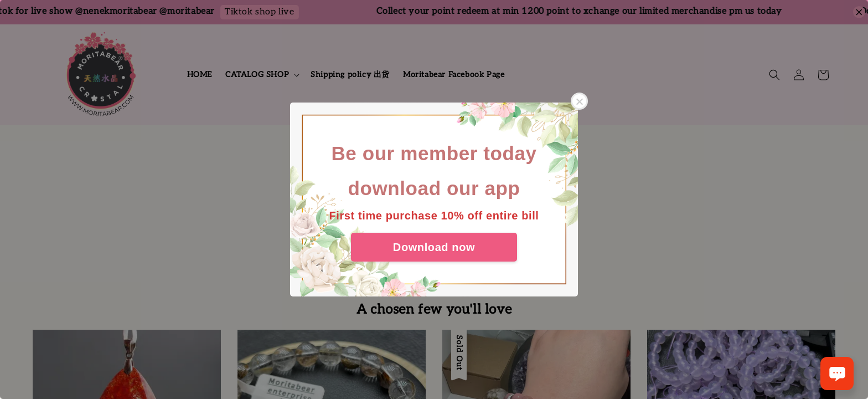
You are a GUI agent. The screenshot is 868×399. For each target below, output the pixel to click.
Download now (434, 247)
